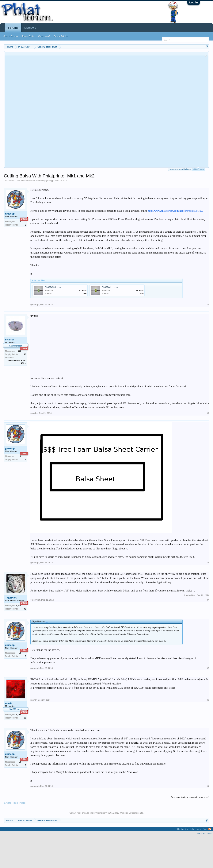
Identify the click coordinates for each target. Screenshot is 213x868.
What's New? (44, 36)
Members (30, 27)
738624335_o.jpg (53, 287)
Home (198, 829)
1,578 (18, 606)
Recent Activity (61, 36)
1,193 (18, 715)
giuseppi (50, 180)
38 (25, 718)
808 (19, 351)
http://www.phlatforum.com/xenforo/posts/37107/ (175, 211)
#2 (208, 413)
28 (25, 354)
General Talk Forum (26, 180)
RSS (210, 829)
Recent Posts (28, 36)
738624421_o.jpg (110, 287)
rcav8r (9, 703)
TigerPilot (11, 598)
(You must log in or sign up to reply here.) (190, 797)
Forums (13, 28)
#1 (208, 304)
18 (20, 222)
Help (192, 829)
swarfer (10, 340)
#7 (208, 786)
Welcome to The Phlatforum (180, 169)
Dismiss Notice (206, 56)
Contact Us (182, 829)
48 (25, 609)
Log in (194, 2)
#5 (208, 668)
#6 (208, 700)
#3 (208, 563)
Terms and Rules (204, 834)
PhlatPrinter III (198, 169)
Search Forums (11, 36)
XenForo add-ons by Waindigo (91, 813)
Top (205, 829)
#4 (208, 600)
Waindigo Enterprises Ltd (131, 813)
